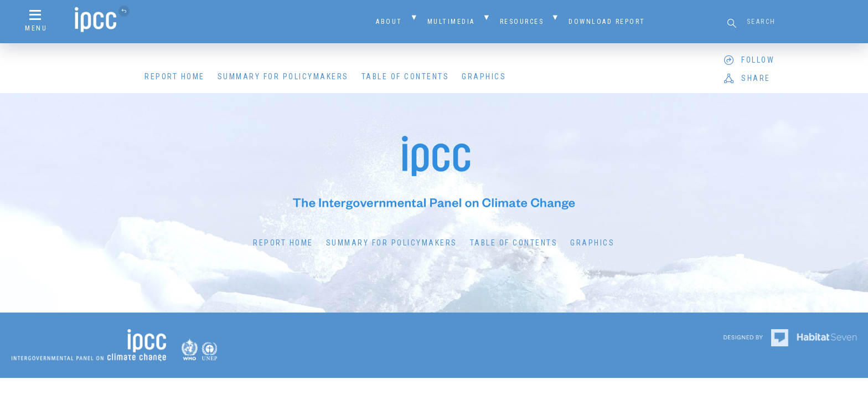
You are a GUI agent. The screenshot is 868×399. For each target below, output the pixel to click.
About (389, 22)
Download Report (607, 22)
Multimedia (451, 22)
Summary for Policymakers (283, 76)
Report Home (175, 76)
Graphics (484, 76)
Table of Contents (405, 76)
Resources (522, 22)
